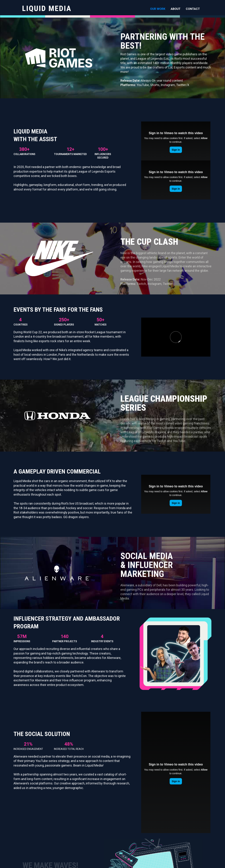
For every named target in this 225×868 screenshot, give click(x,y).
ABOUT (176, 9)
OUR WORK (158, 9)
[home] (47, 9)
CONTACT (193, 9)
